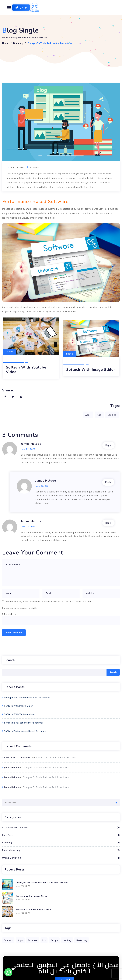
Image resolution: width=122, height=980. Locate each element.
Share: (8, 390)
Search (10, 660)
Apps (88, 415)
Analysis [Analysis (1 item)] (8, 940)
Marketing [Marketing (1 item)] (82, 940)
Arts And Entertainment (61, 828)
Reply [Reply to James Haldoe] (108, 445)
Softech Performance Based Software (25, 731)
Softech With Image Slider (91, 370)
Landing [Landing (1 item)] (67, 940)
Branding (18, 43)
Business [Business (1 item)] (33, 940)
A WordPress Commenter (18, 758)
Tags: (115, 406)
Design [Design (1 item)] (54, 940)
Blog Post (61, 835)
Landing (112, 415)
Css (99, 415)
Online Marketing (61, 858)
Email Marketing (61, 850)
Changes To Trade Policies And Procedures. (27, 698)
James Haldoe (31, 444)
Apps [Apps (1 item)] (20, 940)
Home (5, 43)
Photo (70, 354)
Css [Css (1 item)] (44, 940)
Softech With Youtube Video (26, 370)
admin (36, 167)
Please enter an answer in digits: (20, 608)
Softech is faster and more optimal (24, 723)
